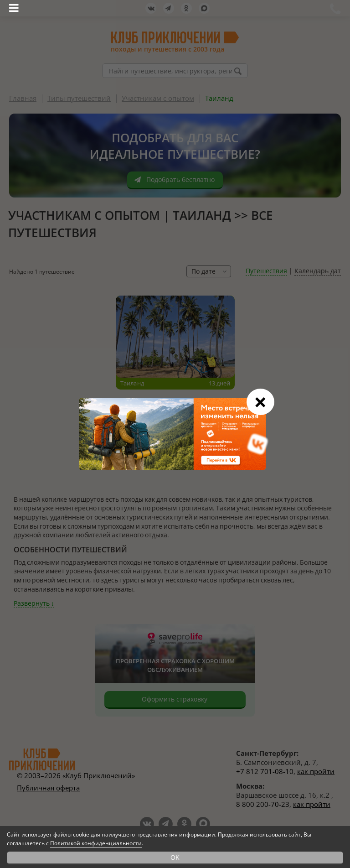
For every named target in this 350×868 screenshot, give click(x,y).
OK (175, 857)
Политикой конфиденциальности (96, 843)
